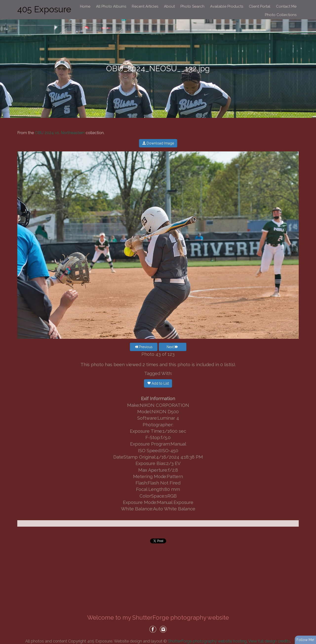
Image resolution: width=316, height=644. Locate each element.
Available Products (227, 6)
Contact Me (286, 6)
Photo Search (192, 6)
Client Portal (260, 6)
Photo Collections (281, 15)
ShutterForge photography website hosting (207, 641)
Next (172, 347)
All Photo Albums (111, 6)
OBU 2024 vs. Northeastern (60, 133)
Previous (144, 347)
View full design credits (269, 641)
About (169, 6)
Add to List (158, 383)
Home (85, 6)
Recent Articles (145, 6)
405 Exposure (44, 9)
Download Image (158, 143)
